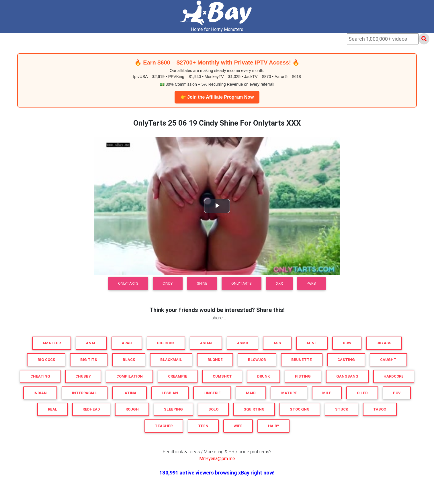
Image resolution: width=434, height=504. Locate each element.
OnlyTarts (128, 283)
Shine (202, 283)
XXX (279, 283)
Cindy (168, 283)
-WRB (311, 283)
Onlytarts (242, 283)
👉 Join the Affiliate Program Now (217, 97)
